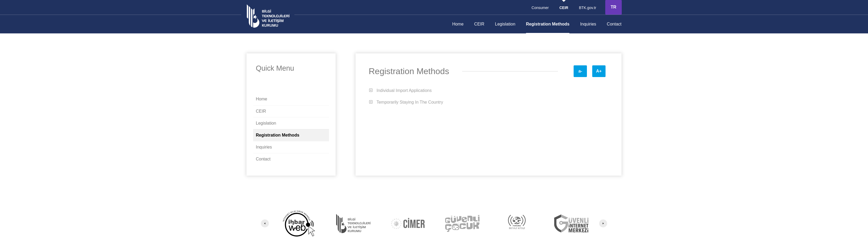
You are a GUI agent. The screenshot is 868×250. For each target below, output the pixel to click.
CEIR (479, 24)
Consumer (540, 8)
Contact (614, 24)
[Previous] (265, 223)
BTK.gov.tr (588, 8)
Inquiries (588, 24)
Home (458, 24)
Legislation (505, 24)
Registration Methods (548, 24)
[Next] (603, 223)
